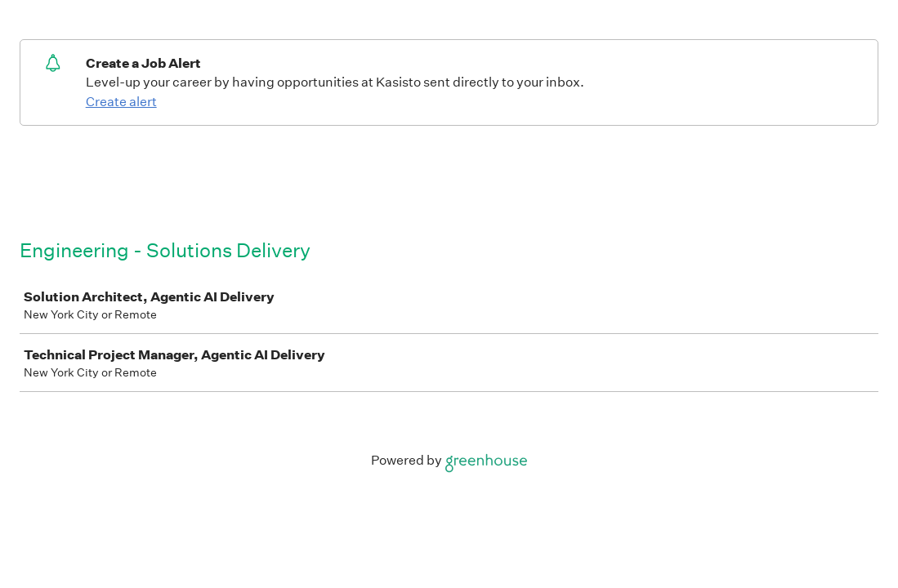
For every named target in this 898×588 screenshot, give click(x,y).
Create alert (121, 102)
